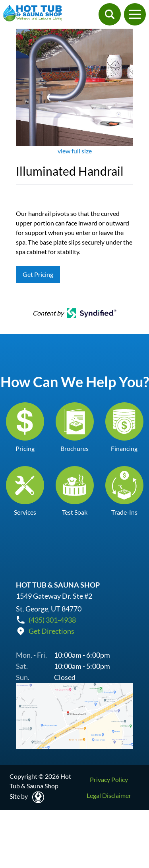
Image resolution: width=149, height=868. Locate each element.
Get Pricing (38, 274)
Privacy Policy (109, 779)
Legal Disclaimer (109, 795)
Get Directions (51, 631)
